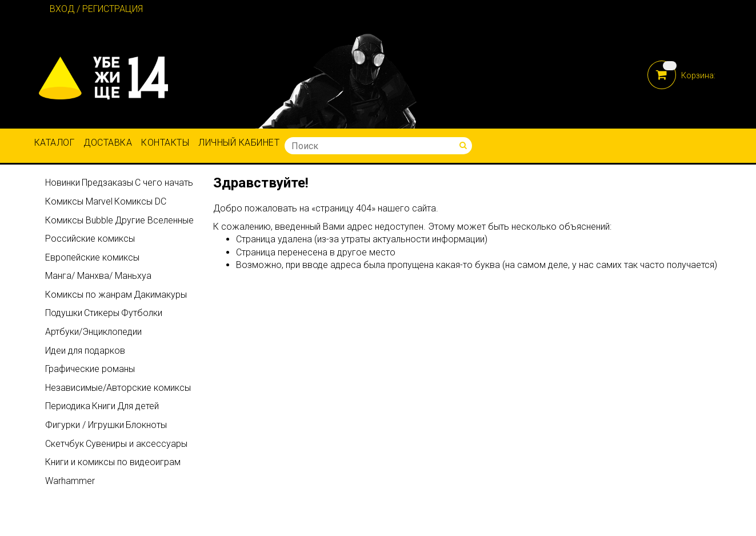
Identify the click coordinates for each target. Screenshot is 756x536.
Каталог (55, 143)
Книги (104, 406)
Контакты (165, 143)
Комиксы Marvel (79, 201)
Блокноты (146, 425)
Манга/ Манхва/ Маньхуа (98, 276)
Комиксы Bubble (79, 220)
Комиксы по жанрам (89, 295)
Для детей (138, 406)
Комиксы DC (140, 201)
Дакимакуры (160, 295)
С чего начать (164, 183)
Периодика (68, 406)
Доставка (108, 143)
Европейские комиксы (92, 257)
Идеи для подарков (85, 351)
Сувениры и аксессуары (137, 444)
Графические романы (90, 369)
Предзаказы (107, 183)
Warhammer (70, 481)
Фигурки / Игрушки (85, 425)
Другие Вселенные (154, 220)
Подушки (64, 313)
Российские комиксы (90, 239)
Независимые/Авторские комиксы (118, 388)
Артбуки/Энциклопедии (93, 332)
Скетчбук (65, 444)
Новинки (63, 183)
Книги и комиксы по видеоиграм (113, 462)
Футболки (142, 313)
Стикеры (102, 313)
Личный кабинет (239, 143)
